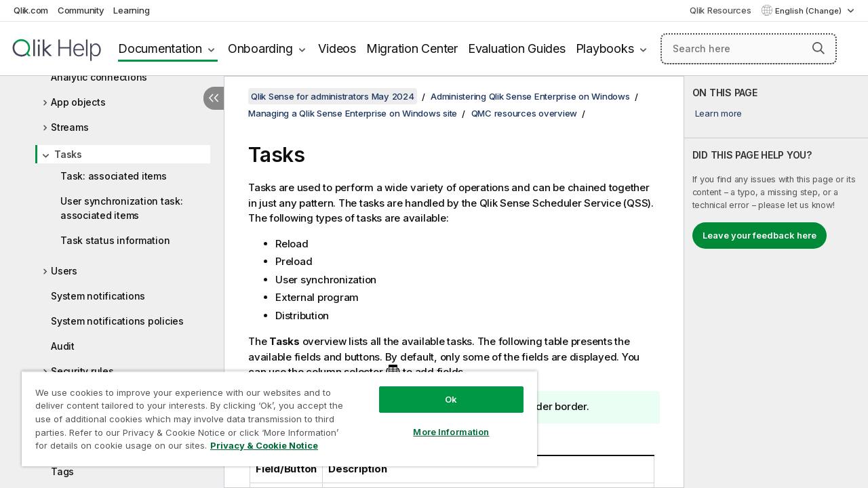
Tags (62, 471)
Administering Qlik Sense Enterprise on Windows (530, 96)
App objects (78, 102)
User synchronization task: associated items (122, 208)
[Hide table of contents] (214, 98)
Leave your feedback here (759, 235)
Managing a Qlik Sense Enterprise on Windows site (353, 113)
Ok (441, 389)
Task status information (115, 240)
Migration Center (412, 48)
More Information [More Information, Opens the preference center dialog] (441, 422)
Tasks (68, 154)
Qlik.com (31, 10)
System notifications (98, 296)
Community (81, 10)
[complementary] (776, 282)
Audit (63, 346)
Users (64, 271)
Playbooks (605, 48)
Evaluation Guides (517, 48)
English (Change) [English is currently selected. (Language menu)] (809, 11)
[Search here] (749, 49)
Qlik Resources (721, 10)
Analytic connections (99, 77)
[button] (818, 48)
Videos (337, 48)
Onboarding (260, 48)
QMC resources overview (525, 113)
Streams (70, 127)
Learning (131, 10)
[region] (273, 413)
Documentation (160, 48)
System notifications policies (117, 321)
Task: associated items (114, 176)
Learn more (719, 113)
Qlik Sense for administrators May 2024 (333, 96)
